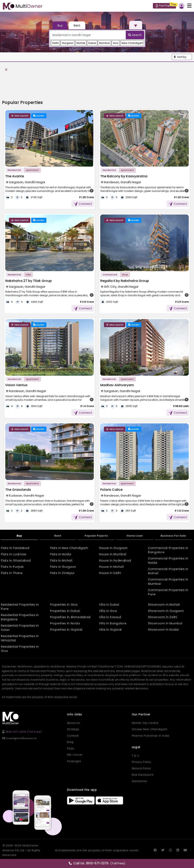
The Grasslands (18, 490)
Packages (74, 761)
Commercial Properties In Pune (168, 592)
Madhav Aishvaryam (117, 385)
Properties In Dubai (65, 611)
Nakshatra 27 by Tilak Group (29, 281)
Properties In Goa (64, 605)
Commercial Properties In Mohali (168, 571)
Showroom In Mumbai (165, 623)
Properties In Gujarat (66, 630)
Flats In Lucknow (14, 554)
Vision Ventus (16, 385)
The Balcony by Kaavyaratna (124, 176)
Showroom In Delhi (163, 617)
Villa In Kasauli (110, 617)
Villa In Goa (108, 611)
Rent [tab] (77, 25)
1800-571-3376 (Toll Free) (24, 732)
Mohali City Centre (145, 723)
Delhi (55, 43)
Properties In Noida (65, 623)
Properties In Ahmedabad (70, 617)
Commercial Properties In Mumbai (168, 582)
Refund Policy (141, 768)
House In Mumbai (113, 554)
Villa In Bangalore (113, 623)
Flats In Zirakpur (62, 573)
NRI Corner (75, 755)
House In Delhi (110, 573)
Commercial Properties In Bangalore (168, 550)
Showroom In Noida (163, 630)
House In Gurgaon (113, 548)
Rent (58, 536)
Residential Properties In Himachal (20, 638)
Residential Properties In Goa (20, 649)
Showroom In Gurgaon (166, 611)
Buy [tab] (60, 25)
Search (135, 35)
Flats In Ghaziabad (16, 560)
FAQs (71, 748)
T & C (136, 756)
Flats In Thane (12, 573)
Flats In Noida (61, 554)
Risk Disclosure (143, 775)
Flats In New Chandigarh (69, 548)
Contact (73, 736)
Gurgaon (68, 43)
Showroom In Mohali (164, 605)
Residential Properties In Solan (20, 628)
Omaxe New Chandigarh (150, 729)
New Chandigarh (133, 43)
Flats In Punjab (12, 567)
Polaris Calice (111, 490)
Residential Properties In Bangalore (20, 617)
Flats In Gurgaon (63, 567)
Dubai (92, 43)
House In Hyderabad (115, 560)
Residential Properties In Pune (20, 607)
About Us (73, 723)
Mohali (81, 43)
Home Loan (135, 536)
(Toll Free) (97, 863)
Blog (70, 742)
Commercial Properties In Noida (168, 561)
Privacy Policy (142, 762)
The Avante (15, 176)
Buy (19, 536)
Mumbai (104, 43)
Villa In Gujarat (110, 630)
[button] (182, 57)
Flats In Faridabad (15, 548)
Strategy (73, 729)
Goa (116, 43)
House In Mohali (111, 567)
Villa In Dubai (109, 605)
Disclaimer (140, 781)
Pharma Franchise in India (151, 736)
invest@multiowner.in (19, 738)
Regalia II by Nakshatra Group (125, 281)
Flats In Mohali (61, 560)
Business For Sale (173, 536)
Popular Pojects (96, 536)
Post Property (164, 6)
